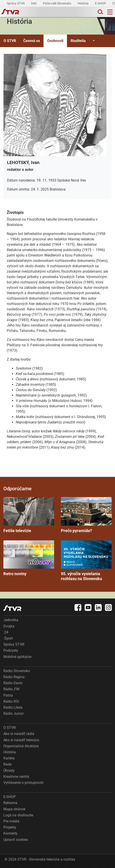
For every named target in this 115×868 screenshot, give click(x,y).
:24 (6, 632)
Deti (34, 3)
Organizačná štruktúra (21, 746)
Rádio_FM (11, 689)
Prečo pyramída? (86, 515)
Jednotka (11, 620)
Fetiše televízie (29, 515)
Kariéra (9, 758)
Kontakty (10, 833)
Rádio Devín (13, 683)
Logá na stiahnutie (18, 815)
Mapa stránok (14, 809)
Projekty (10, 827)
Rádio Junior (14, 713)
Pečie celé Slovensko (57, 3)
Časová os (32, 41)
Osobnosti (55, 41)
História (83, 3)
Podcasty (11, 650)
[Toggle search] (100, 12)
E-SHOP (101, 3)
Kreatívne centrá (16, 777)
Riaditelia (78, 41)
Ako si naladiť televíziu (21, 740)
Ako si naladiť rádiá (19, 734)
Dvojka (9, 626)
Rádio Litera (13, 707)
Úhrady (9, 770)
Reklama (10, 803)
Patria (8, 695)
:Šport (8, 638)
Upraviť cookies (16, 840)
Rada (8, 764)
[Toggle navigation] (110, 12)
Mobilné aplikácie (17, 657)
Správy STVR (16, 3)
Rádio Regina (14, 677)
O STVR (10, 41)
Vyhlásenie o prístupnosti (23, 783)
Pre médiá (11, 821)
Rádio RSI (11, 701)
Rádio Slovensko (17, 671)
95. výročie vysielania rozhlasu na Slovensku (86, 561)
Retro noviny (29, 558)
